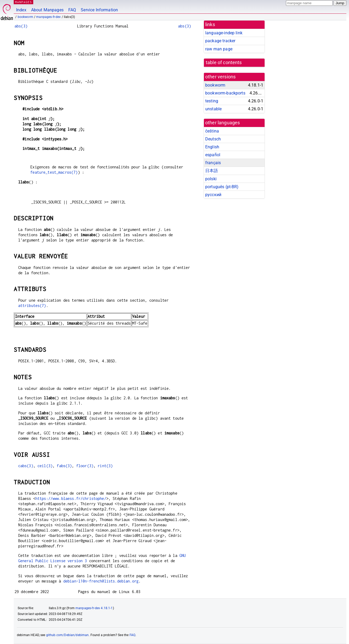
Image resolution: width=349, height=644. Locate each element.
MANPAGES (23, 2)
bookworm (25, 17)
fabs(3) (64, 466)
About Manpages (47, 10)
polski (211, 179)
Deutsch (213, 139)
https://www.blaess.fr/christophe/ (71, 498)
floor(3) (85, 466)
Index (21, 10)
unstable (213, 109)
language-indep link (224, 33)
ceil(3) (45, 466)
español (213, 155)
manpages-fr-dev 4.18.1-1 (94, 608)
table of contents (224, 63)
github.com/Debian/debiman (68, 635)
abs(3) (21, 26)
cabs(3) (26, 466)
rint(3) (105, 466)
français (213, 163)
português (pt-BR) (222, 187)
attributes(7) (32, 306)
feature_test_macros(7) (54, 172)
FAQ (72, 10)
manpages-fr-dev (48, 17)
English (212, 147)
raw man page (219, 49)
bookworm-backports (225, 93)
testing (212, 101)
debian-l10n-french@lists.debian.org (101, 581)
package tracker (220, 41)
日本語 (212, 171)
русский (213, 195)
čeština (212, 131)
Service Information (99, 10)
